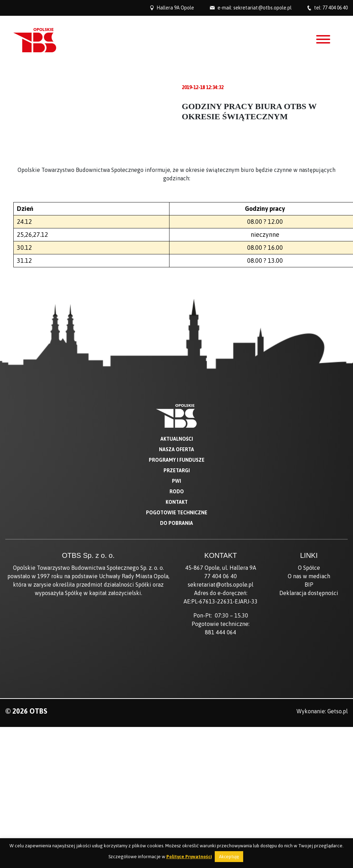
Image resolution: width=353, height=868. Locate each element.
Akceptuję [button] (229, 857)
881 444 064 (221, 632)
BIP (309, 585)
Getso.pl (338, 711)
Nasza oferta (176, 449)
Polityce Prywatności (189, 857)
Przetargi (177, 470)
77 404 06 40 (335, 8)
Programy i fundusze (177, 460)
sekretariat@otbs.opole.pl (262, 8)
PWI (176, 481)
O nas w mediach (309, 576)
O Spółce (309, 568)
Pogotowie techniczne (177, 513)
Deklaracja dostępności (309, 593)
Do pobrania (176, 523)
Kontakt (177, 502)
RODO (177, 492)
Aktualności (177, 439)
